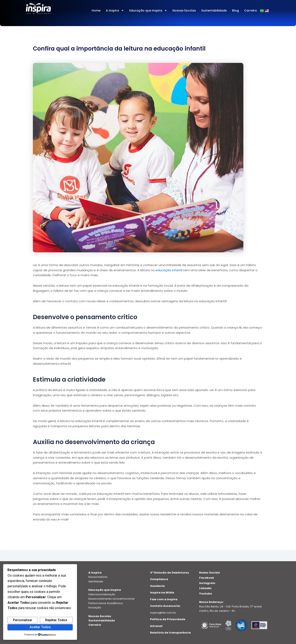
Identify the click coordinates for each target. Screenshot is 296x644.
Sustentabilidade (214, 10)
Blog (235, 10)
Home (96, 10)
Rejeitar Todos (56, 620)
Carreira (250, 10)
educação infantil (169, 270)
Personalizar (23, 620)
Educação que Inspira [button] (148, 10)
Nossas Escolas (184, 10)
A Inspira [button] (115, 10)
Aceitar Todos (40, 627)
